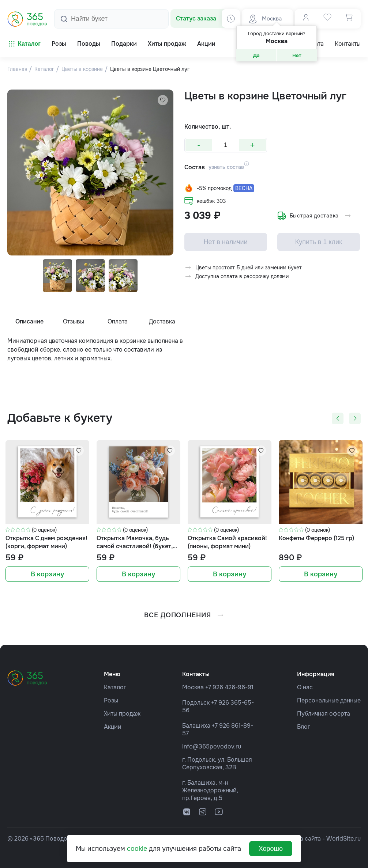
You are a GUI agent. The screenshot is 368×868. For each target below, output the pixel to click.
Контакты (348, 44)
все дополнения (184, 615)
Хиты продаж (122, 714)
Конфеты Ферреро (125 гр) (316, 538)
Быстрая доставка (314, 216)
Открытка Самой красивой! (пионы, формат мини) (227, 542)
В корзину (47, 574)
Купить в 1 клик (319, 243)
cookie (137, 849)
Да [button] (256, 55)
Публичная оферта (324, 714)
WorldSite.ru (343, 839)
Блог (304, 727)
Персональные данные (329, 700)
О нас (305, 687)
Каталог (24, 44)
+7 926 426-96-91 (229, 687)
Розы (111, 700)
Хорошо (271, 849)
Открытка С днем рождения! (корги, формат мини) (46, 542)
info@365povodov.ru (212, 746)
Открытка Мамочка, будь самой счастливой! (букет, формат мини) (135, 543)
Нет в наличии (226, 243)
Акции (113, 727)
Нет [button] (297, 55)
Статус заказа (196, 18)
